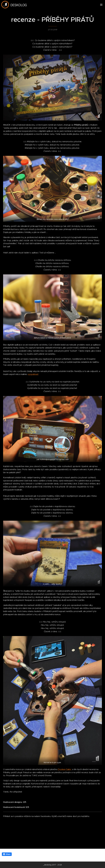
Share (7, 854)
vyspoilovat (33, 374)
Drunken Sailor (64, 770)
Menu (101, 5)
